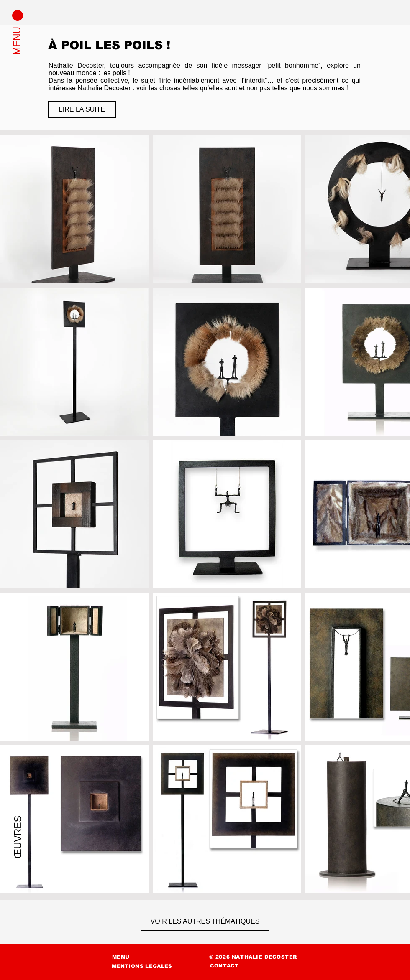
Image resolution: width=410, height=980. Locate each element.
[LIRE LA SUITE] (82, 109)
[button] (18, 15)
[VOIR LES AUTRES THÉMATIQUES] (205, 922)
